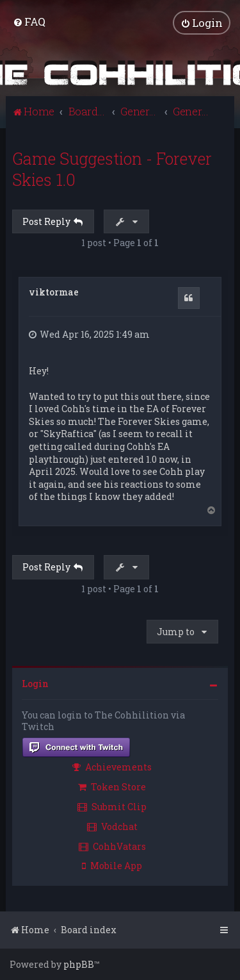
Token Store (112, 787)
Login (35, 684)
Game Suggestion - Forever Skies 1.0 (112, 169)
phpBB (79, 964)
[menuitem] (29, 21)
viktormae (54, 292)
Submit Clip (112, 807)
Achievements (112, 767)
